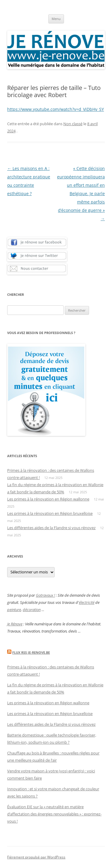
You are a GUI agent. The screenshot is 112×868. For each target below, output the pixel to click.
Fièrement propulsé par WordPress (36, 857)
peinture (14, 610)
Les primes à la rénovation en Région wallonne (48, 499)
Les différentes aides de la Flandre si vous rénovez (51, 528)
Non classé (73, 124)
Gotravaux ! (45, 595)
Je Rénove (15, 624)
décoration (32, 610)
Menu (56, 19)
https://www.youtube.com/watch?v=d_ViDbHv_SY (56, 109)
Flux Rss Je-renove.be (31, 652)
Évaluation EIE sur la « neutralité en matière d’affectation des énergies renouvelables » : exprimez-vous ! (54, 814)
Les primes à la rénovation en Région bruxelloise (50, 513)
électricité (87, 602)
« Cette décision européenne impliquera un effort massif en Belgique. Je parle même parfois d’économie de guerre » (81, 193)
